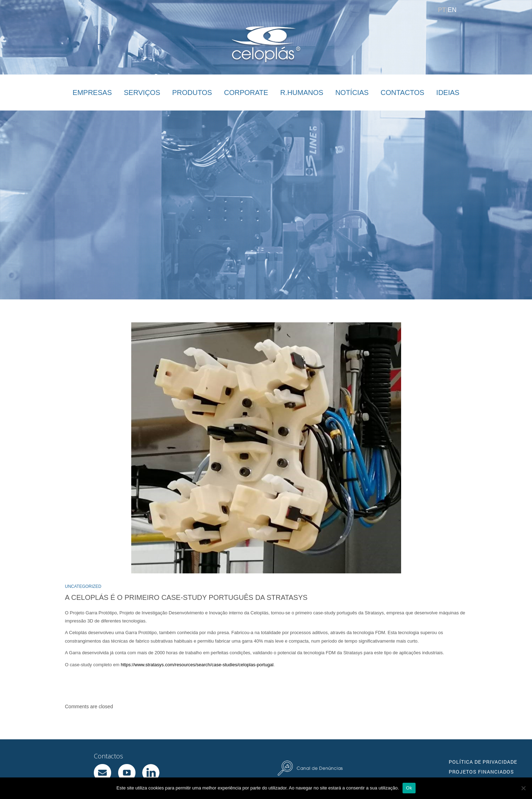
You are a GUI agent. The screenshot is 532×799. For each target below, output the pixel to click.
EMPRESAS (92, 93)
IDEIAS (448, 93)
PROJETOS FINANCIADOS (481, 772)
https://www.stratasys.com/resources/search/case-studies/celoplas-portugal (197, 665)
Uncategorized (83, 586)
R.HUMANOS (302, 93)
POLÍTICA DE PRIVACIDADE (483, 762)
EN (452, 10)
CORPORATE (246, 93)
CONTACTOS (403, 93)
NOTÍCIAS (352, 93)
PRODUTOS (192, 93)
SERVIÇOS (142, 93)
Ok (409, 788)
